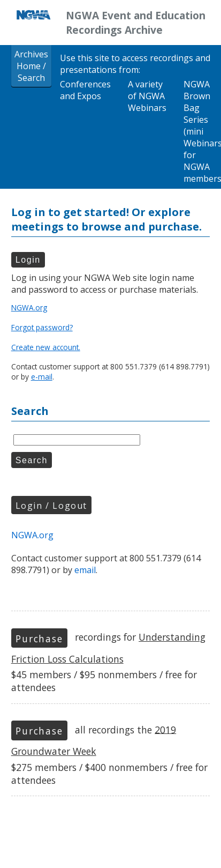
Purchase (39, 639)
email (85, 570)
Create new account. (46, 347)
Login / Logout (51, 506)
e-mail (42, 377)
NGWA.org (29, 307)
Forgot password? (42, 327)
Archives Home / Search (31, 66)
